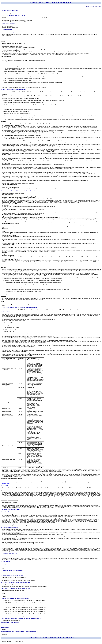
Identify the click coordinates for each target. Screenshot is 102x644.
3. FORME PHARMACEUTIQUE (8, 24)
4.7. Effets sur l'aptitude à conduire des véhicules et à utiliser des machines (19, 307)
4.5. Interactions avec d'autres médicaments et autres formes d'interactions (19, 191)
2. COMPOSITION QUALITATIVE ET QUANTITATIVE (13, 15)
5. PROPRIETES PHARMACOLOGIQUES (10, 510)
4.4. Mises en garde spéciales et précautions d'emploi (13, 89)
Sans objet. (4, 564)
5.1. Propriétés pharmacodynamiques (10, 512)
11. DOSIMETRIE (5, 627)
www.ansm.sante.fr (6, 483)
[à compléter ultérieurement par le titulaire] (11, 621)
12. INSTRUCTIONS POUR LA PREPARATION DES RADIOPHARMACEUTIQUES (19, 632)
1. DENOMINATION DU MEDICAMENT (9, 11)
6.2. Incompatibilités (5, 562)
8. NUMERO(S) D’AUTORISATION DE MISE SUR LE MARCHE (15, 598)
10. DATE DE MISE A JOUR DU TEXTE (10, 623)
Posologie (3, 41)
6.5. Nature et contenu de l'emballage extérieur (12, 575)
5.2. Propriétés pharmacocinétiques (9, 527)
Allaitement (3, 296)
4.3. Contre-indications (6, 64)
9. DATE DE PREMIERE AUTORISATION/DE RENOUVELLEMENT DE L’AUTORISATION (21, 618)
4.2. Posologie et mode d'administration (10, 39)
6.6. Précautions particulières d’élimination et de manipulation (15, 582)
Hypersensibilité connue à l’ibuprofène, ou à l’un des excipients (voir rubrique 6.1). (22, 66)
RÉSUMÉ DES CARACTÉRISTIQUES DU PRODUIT (51, 3)
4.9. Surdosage (4, 485)
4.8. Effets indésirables (6, 312)
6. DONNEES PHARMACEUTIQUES (9, 554)
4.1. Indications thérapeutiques (8, 32)
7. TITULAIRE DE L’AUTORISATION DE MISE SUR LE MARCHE (15, 588)
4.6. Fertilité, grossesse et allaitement (9, 265)
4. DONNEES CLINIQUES (7, 30)
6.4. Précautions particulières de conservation (12, 571)
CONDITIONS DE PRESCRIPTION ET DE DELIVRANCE (51, 638)
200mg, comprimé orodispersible (20, 310)
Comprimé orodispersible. (7, 26)
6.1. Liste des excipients (6, 556)
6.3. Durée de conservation (7, 566)
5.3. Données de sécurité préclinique (9, 546)
